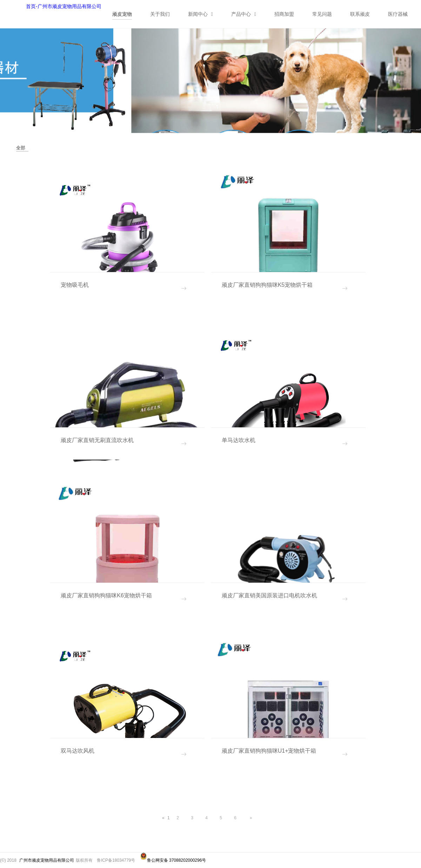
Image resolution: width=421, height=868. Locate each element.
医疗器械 (398, 14)
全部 (21, 148)
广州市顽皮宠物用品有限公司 (47, 859)
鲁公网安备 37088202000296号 (173, 856)
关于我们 (160, 14)
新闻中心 (201, 14)
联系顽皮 (360, 14)
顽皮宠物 (122, 14)
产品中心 (244, 14)
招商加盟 (284, 14)
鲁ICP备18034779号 (116, 860)
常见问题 (322, 14)
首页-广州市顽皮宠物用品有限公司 (64, 6)
